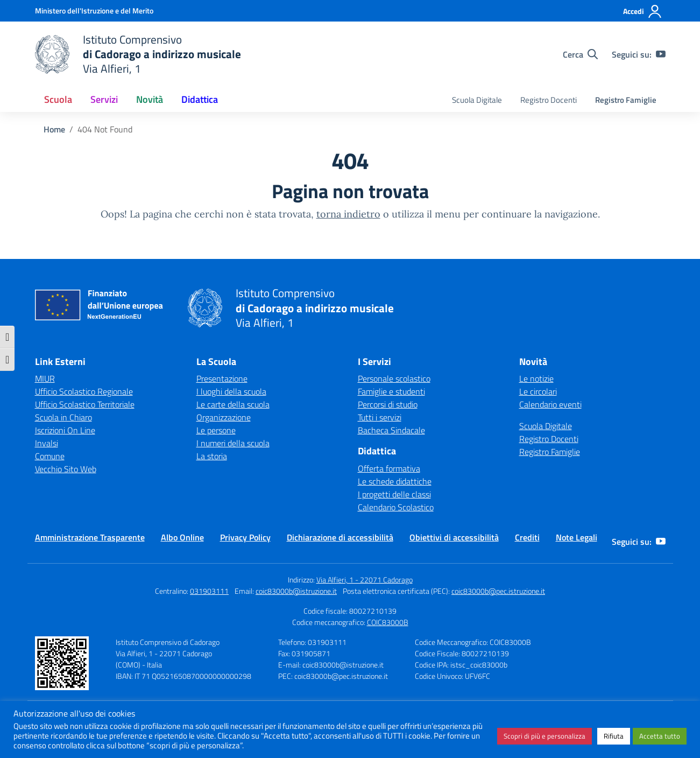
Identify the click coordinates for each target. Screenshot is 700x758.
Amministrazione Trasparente (90, 537)
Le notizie (536, 378)
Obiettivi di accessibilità (454, 537)
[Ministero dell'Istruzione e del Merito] (94, 10)
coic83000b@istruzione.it (296, 591)
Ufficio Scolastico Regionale (84, 391)
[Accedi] (643, 11)
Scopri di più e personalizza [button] (545, 736)
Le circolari (538, 391)
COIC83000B (388, 622)
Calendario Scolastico (396, 507)
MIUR (45, 378)
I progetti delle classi (394, 494)
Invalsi (47, 443)
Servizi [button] (104, 99)
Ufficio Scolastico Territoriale (85, 404)
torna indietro (348, 214)
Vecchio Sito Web (66, 469)
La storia (212, 456)
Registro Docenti (549, 100)
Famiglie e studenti (391, 391)
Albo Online (182, 537)
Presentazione (222, 378)
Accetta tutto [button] (660, 736)
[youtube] (661, 54)
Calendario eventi (550, 404)
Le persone (216, 430)
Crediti (527, 537)
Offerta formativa (389, 468)
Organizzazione (224, 417)
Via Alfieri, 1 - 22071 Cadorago (365, 580)
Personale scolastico (394, 378)
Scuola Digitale (477, 100)
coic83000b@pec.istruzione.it (498, 591)
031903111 (209, 591)
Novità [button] (150, 99)
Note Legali (577, 537)
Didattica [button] (200, 99)
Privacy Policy (245, 537)
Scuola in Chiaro (63, 417)
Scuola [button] (58, 99)
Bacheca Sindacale (391, 430)
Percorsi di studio (388, 404)
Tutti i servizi (380, 417)
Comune (50, 456)
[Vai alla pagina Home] (54, 129)
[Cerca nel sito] (580, 54)
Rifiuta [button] (614, 736)
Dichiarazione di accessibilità (340, 537)
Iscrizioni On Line (65, 430)
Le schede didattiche (395, 481)
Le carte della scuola (233, 404)
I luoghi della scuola (231, 391)
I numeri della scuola (233, 443)
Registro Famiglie (626, 100)
